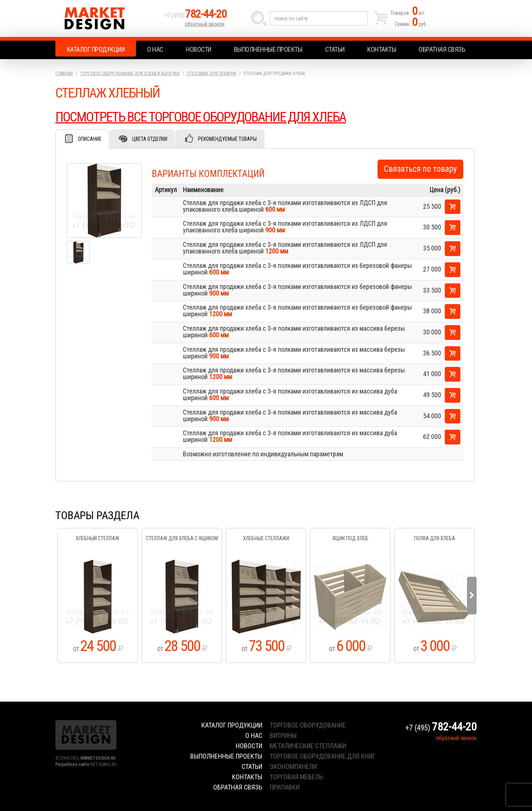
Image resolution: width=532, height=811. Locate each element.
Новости (199, 49)
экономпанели (293, 766)
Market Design (108, 18)
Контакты (382, 49)
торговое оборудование (308, 725)
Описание (90, 139)
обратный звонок (205, 24)
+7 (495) (195, 15)
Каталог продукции (96, 49)
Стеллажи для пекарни (212, 74)
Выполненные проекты (268, 49)
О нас (155, 49)
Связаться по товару (420, 169)
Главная (64, 74)
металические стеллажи (308, 746)
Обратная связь (442, 49)
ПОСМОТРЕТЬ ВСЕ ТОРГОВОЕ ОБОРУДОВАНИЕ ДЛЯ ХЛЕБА (201, 117)
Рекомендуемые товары (227, 139)
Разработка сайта (72, 764)
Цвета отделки (150, 139)
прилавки (285, 787)
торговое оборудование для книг (323, 756)
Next (472, 596)
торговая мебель (296, 777)
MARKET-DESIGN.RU (98, 758)
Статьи (335, 49)
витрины (283, 735)
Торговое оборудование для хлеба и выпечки (130, 74)
